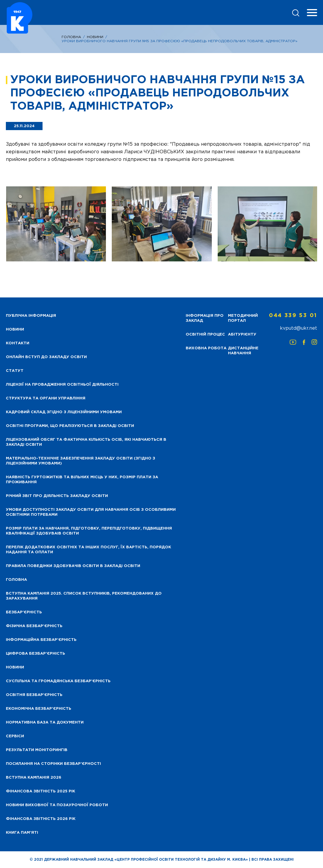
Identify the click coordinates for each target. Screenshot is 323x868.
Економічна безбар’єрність (39, 709)
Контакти (18, 343)
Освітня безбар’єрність (34, 695)
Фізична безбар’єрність (34, 626)
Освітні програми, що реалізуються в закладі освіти (70, 426)
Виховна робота (206, 348)
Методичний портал (243, 318)
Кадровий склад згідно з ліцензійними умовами (64, 412)
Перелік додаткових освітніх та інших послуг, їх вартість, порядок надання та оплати (88, 550)
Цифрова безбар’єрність (35, 654)
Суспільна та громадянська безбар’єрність (58, 681)
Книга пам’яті (22, 833)
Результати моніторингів (37, 750)
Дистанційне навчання (243, 351)
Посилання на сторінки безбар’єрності (53, 764)
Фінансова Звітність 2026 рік (41, 819)
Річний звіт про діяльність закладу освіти (57, 496)
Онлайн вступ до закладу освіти (46, 357)
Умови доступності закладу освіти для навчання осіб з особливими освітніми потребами (91, 512)
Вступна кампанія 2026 (34, 778)
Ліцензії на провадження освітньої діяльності (62, 385)
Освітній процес (205, 335)
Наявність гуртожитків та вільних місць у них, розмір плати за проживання (82, 480)
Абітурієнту (242, 335)
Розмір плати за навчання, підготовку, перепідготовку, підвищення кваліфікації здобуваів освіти (89, 531)
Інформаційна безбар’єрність (41, 640)
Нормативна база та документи (45, 723)
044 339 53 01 (293, 316)
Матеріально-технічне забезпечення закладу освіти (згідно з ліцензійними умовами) (81, 461)
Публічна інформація (31, 316)
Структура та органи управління (46, 398)
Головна (71, 37)
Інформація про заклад (205, 318)
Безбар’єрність (24, 612)
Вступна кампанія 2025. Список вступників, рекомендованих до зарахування (84, 596)
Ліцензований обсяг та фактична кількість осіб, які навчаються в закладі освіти (86, 442)
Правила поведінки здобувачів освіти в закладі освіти (73, 566)
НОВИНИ (15, 330)
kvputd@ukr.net (299, 328)
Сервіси (15, 736)
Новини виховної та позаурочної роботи (57, 805)
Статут (15, 371)
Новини (95, 37)
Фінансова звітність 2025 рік (40, 791)
